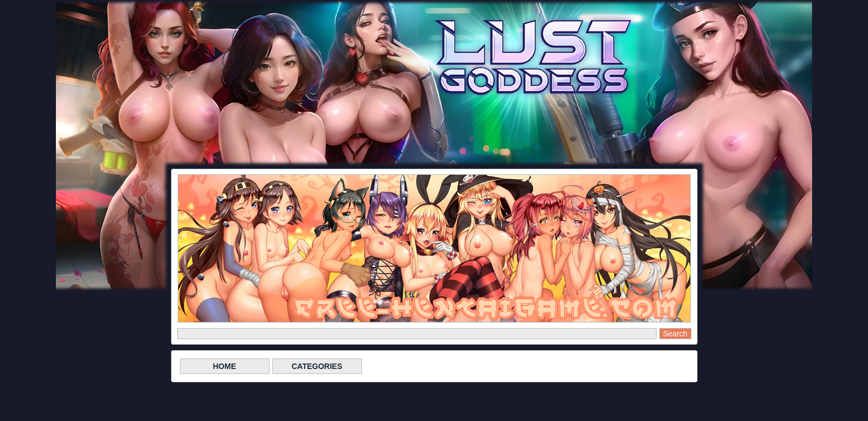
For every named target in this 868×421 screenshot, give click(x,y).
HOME (225, 366)
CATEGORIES (317, 366)
